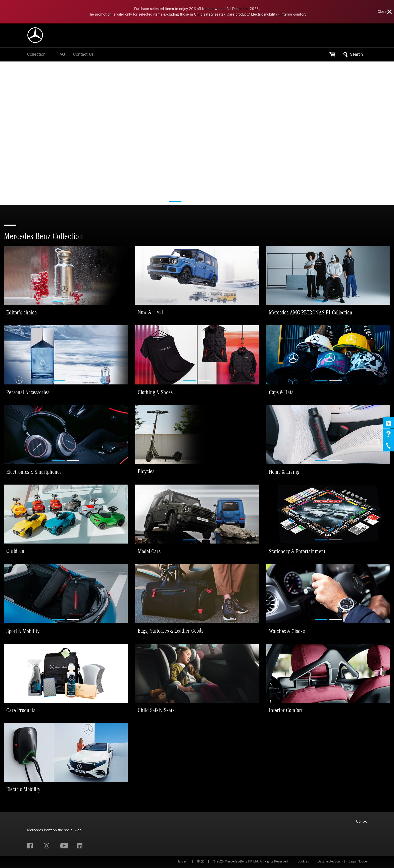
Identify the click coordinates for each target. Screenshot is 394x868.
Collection (36, 54)
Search (353, 55)
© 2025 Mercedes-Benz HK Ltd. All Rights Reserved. (251, 861)
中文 (201, 861)
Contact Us (83, 54)
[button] (175, 202)
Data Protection (329, 861)
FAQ (61, 54)
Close (385, 12)
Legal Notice (358, 861)
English (183, 861)
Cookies (303, 861)
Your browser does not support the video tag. (197, 160)
